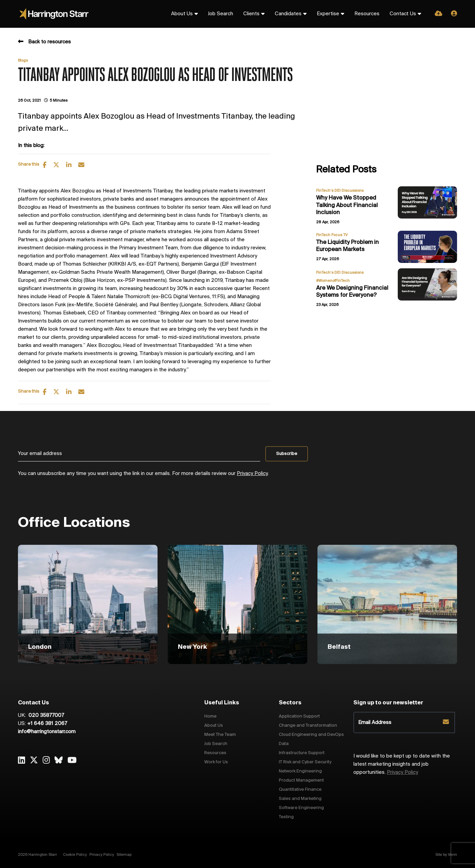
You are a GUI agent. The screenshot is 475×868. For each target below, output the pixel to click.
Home (210, 716)
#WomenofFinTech (333, 281)
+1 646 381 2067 (47, 724)
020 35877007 (46, 716)
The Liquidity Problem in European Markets (347, 246)
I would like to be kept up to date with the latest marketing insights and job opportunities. (402, 764)
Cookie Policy (75, 855)
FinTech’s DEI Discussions (340, 191)
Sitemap (124, 855)
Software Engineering (301, 808)
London (40, 647)
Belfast (339, 647)
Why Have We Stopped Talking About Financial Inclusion (347, 205)
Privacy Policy (252, 474)
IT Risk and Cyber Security (305, 762)
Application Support (299, 716)
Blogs (23, 61)
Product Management (301, 780)
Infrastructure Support (302, 753)
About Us (182, 14)
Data (284, 744)
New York (192, 647)
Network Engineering (300, 771)
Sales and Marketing (300, 799)
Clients (251, 14)
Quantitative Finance (300, 790)
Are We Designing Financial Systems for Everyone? (352, 292)
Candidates (288, 14)
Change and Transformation (308, 726)
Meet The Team (220, 735)
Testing (286, 817)
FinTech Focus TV (332, 235)
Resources (367, 14)
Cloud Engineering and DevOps (311, 735)
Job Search (221, 14)
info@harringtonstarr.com (47, 732)
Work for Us (216, 762)
